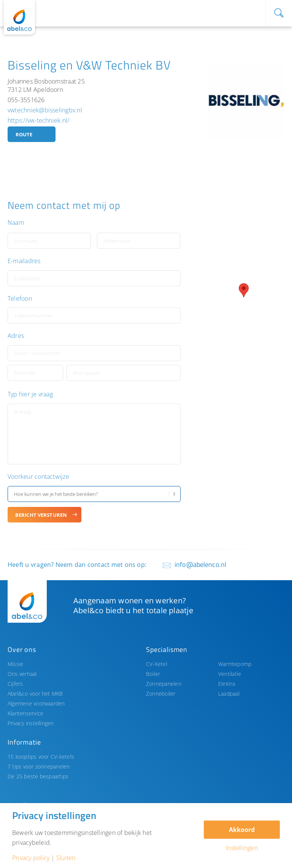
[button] (244, 290)
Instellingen (242, 848)
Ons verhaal (22, 674)
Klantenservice (25, 713)
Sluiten (66, 858)
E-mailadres (24, 261)
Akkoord (242, 830)
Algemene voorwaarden (36, 703)
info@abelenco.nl (200, 564)
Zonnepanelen (164, 684)
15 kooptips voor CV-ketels (41, 757)
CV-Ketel (157, 664)
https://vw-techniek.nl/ (38, 120)
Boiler (153, 674)
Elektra (227, 684)
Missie (15, 664)
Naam (16, 223)
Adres (16, 336)
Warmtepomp (235, 664)
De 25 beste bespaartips (38, 776)
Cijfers (15, 684)
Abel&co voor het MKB (35, 694)
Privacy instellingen (31, 723)
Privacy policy (31, 858)
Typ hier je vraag (30, 394)
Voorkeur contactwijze (38, 477)
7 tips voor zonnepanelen (39, 766)
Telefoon (20, 299)
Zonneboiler (161, 694)
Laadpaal (229, 694)
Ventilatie (230, 674)
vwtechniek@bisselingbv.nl (45, 110)
